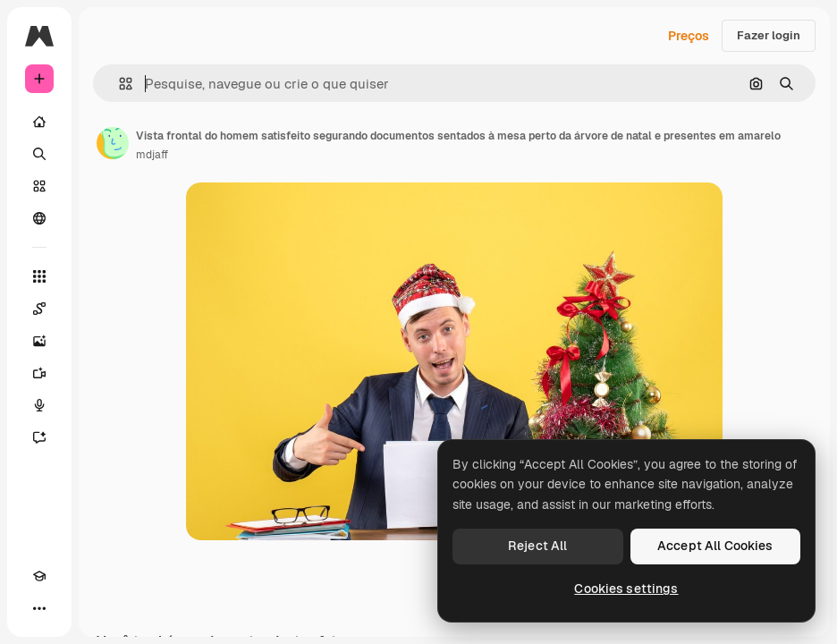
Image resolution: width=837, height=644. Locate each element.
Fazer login (769, 35)
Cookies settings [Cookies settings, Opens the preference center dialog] (626, 589)
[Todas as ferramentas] (39, 276)
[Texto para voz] (39, 405)
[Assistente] (39, 437)
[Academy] (39, 576)
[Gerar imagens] (39, 341)
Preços (689, 36)
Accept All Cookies (715, 546)
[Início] (39, 122)
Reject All (537, 546)
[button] (118, 84)
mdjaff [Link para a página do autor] (152, 155)
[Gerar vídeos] (39, 373)
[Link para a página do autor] (113, 143)
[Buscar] (39, 154)
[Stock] (39, 186)
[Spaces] (39, 309)
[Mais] (39, 608)
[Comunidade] (39, 218)
